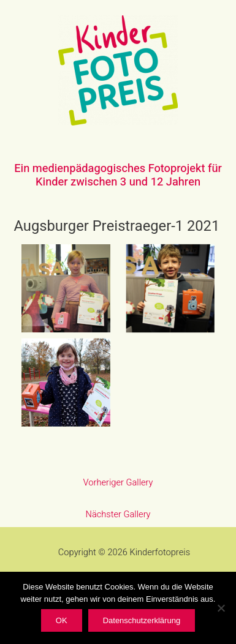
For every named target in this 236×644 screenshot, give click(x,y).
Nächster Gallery (118, 515)
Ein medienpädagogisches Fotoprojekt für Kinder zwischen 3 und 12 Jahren (118, 175)
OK (62, 620)
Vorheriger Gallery (118, 483)
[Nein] (221, 608)
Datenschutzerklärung (142, 620)
